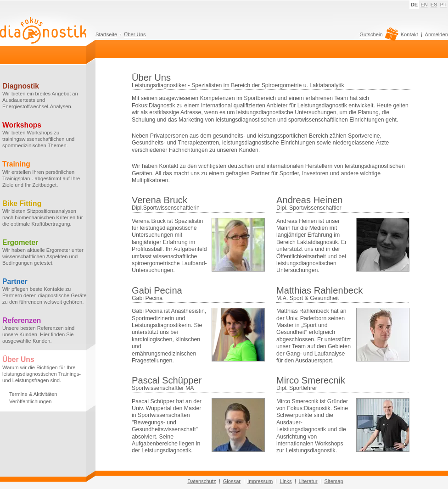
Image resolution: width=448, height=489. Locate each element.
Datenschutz (202, 481)
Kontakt (409, 34)
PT (443, 5)
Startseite (106, 34)
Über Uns (135, 34)
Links (286, 481)
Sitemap (334, 481)
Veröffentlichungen (30, 401)
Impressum (260, 481)
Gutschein (378, 37)
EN (424, 5)
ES (434, 5)
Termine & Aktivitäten (33, 394)
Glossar (232, 481)
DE (414, 5)
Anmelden (437, 34)
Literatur (308, 481)
